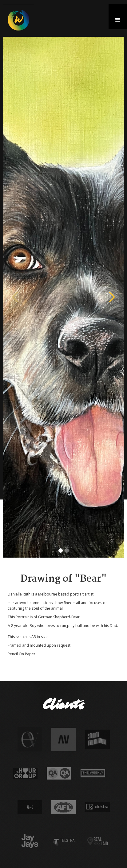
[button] (118, 17)
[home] (17, 20)
